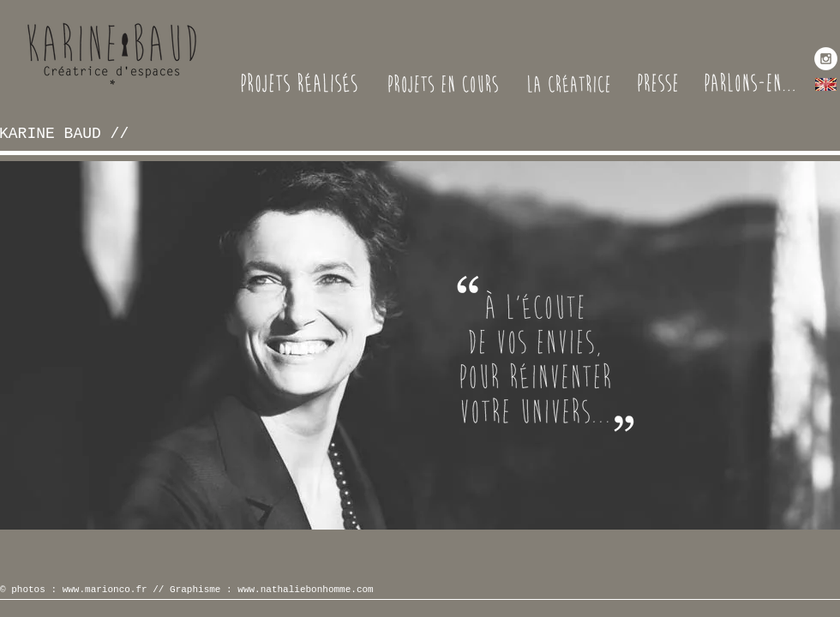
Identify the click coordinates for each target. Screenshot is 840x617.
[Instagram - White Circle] (826, 59)
